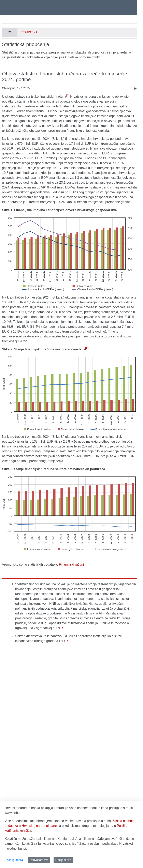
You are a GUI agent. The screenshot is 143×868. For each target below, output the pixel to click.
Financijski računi (71, 565)
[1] (68, 95)
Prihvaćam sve (39, 860)
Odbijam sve (63, 860)
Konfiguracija (15, 860)
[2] (87, 348)
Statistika (29, 32)
